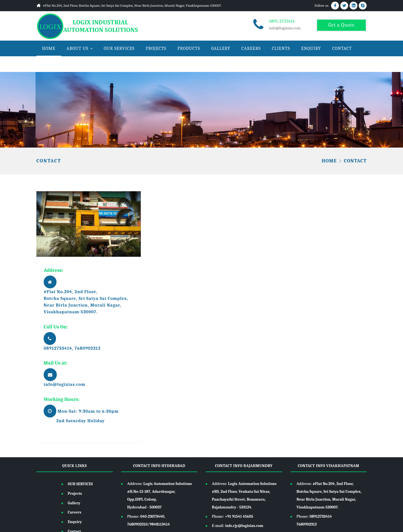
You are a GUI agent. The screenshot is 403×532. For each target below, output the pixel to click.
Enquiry (75, 522)
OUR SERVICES (119, 48)
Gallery (74, 503)
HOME (49, 48)
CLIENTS (281, 48)
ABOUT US (78, 48)
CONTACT (342, 48)
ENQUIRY (311, 48)
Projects (75, 494)
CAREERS (251, 48)
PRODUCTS (189, 48)
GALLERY (221, 48)
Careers (74, 512)
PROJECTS (156, 48)
